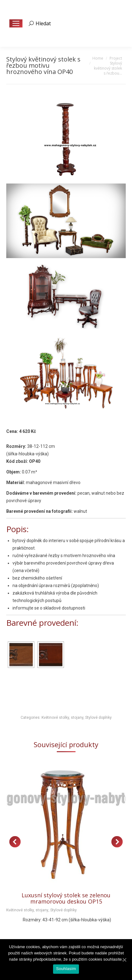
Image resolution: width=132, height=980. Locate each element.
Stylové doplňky (98, 718)
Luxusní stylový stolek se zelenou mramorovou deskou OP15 (66, 898)
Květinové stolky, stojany (62, 718)
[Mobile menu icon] (16, 23)
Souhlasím (66, 969)
